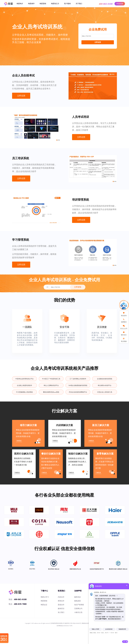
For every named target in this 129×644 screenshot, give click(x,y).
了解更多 (19, 441)
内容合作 (61, 597)
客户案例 (67, 4)
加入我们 (61, 612)
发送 (124, 642)
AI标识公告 (78, 612)
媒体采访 (61, 609)
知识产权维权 (79, 605)
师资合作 (61, 601)
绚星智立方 (55, 4)
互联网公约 (78, 609)
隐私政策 (78, 601)
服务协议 (78, 597)
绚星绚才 (20, 4)
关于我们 (79, 4)
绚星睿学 (31, 4)
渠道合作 (61, 605)
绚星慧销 (43, 4)
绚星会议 (44, 605)
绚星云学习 (45, 597)
